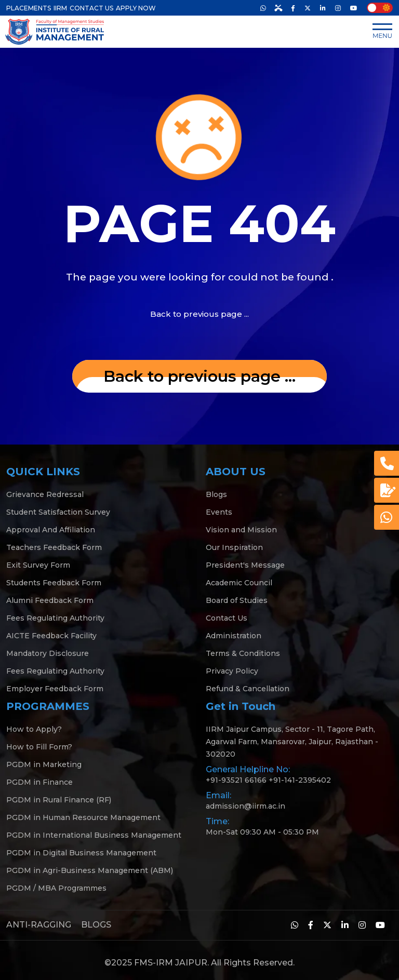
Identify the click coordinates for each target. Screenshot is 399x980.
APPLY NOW (136, 8)
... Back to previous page (199, 376)
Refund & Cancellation (248, 689)
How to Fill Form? (39, 747)
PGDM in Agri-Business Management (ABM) (90, 870)
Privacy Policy (232, 671)
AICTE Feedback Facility (51, 636)
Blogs (216, 494)
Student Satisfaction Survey (58, 512)
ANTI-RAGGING (39, 925)
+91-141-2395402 (300, 780)
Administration (234, 636)
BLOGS (96, 925)
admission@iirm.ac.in (245, 806)
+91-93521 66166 (236, 780)
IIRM (60, 8)
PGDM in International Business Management (94, 835)
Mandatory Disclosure (48, 653)
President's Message (245, 565)
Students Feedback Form (54, 583)
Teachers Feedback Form (54, 547)
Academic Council (239, 583)
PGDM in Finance (39, 782)
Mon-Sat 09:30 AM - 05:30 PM (262, 832)
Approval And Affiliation (51, 530)
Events (219, 512)
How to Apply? (34, 729)
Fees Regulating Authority (55, 618)
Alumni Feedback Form (50, 600)
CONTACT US (91, 8)
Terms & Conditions (243, 653)
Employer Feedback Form (55, 689)
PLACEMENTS (29, 8)
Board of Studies (237, 600)
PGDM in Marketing (44, 764)
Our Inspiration (234, 547)
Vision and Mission (241, 530)
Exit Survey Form (38, 565)
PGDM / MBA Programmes (56, 888)
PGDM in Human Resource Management (83, 817)
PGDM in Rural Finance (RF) (59, 800)
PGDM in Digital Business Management (81, 853)
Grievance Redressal (45, 494)
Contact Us (227, 618)
